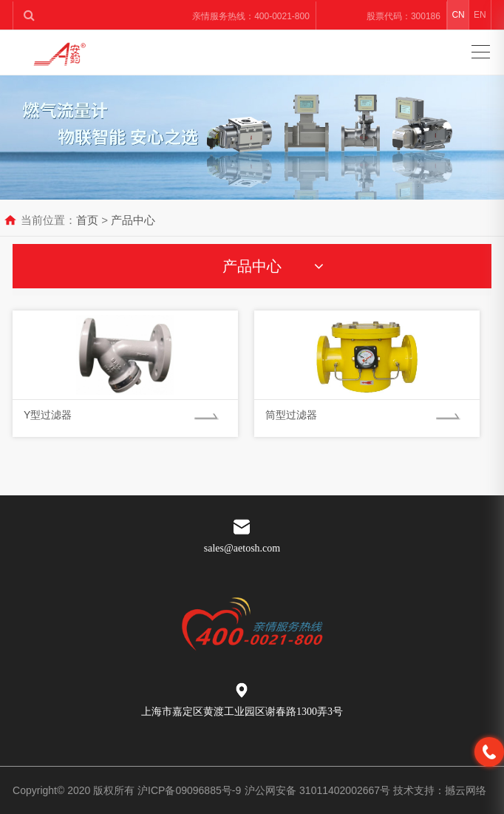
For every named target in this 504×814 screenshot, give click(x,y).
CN (458, 15)
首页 (87, 220)
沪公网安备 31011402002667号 (319, 790)
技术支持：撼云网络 (440, 790)
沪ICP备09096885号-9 (189, 790)
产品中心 (133, 220)
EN (480, 15)
